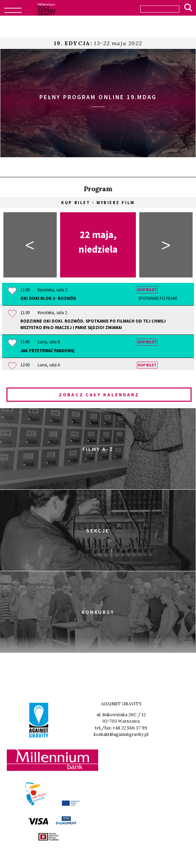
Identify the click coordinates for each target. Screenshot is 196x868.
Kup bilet (147, 290)
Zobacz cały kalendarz (99, 395)
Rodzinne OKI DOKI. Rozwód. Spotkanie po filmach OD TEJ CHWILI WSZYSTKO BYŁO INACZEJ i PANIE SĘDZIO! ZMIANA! (93, 324)
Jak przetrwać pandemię (47, 350)
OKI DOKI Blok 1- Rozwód (99, 298)
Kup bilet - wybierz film (98, 202)
